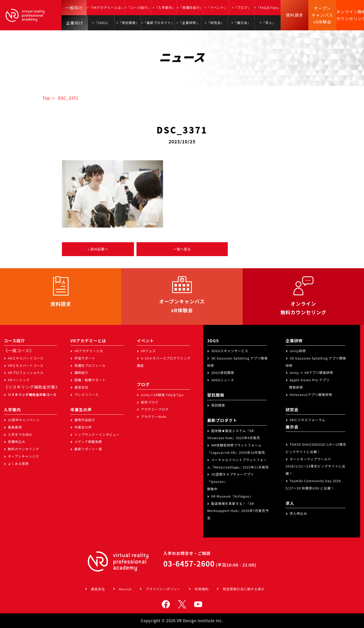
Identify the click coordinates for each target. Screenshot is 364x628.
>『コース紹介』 (138, 7)
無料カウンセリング (24, 449)
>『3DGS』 (101, 23)
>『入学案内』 (164, 7)
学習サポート (85, 358)
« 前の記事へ (98, 249)
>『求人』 (268, 23)
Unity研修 (298, 351)
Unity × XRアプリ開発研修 (312, 373)
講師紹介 (81, 373)
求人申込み (298, 513)
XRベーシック (19, 380)
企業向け (75, 23)
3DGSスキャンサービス (230, 351)
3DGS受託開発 (223, 373)
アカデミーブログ (155, 409)
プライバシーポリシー (163, 589)
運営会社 (81, 387)
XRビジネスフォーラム (308, 420)
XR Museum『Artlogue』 (232, 496)
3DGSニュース (223, 380)
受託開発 (218, 405)
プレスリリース (86, 395)
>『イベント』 (216, 7)
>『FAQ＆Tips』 (268, 7)
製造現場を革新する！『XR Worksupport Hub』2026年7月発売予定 (238, 511)
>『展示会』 (241, 23)
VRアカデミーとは (89, 351)
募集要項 (15, 427)
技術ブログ (150, 402)
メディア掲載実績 (88, 442)
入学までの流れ (20, 434)
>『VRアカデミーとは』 (106, 7)
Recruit (125, 589)
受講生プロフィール (90, 365)
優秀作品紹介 (85, 420)
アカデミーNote (154, 417)
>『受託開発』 (128, 23)
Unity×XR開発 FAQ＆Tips (162, 395)
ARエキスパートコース (26, 358)
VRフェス (148, 351)
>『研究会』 (214, 23)
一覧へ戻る (182, 249)
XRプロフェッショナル (26, 373)
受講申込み (17, 442)
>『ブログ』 (242, 7)
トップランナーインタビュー (97, 434)
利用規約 (202, 589)
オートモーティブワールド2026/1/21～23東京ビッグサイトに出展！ (316, 466)
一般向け (74, 8)
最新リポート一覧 (88, 449)
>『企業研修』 (188, 23)
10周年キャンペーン (24, 420)
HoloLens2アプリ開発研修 (311, 395)
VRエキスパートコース (26, 365)
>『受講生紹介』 (190, 7)
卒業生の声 (83, 427)
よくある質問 (18, 464)
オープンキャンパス (23, 456)
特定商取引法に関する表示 (244, 589)
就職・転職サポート (90, 380)
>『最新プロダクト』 (158, 23)
